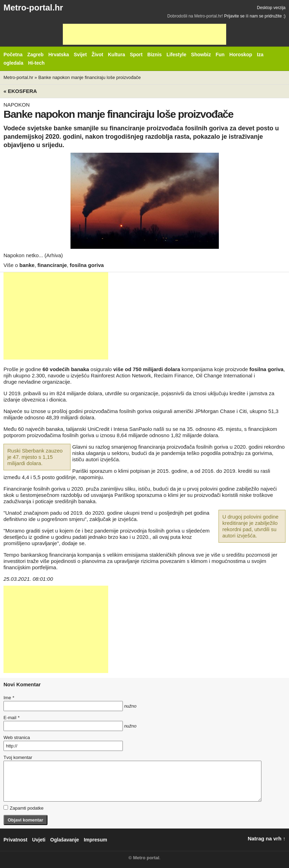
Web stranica (17, 737)
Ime (9, 698)
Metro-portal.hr (33, 8)
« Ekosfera (20, 91)
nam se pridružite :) (268, 16)
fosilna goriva (87, 265)
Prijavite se (234, 16)
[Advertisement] (144, 34)
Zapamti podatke (24, 808)
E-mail (12, 718)
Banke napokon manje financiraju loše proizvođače (90, 77)
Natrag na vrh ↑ (267, 838)
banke (27, 265)
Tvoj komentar (18, 757)
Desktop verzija (271, 8)
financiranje (52, 265)
